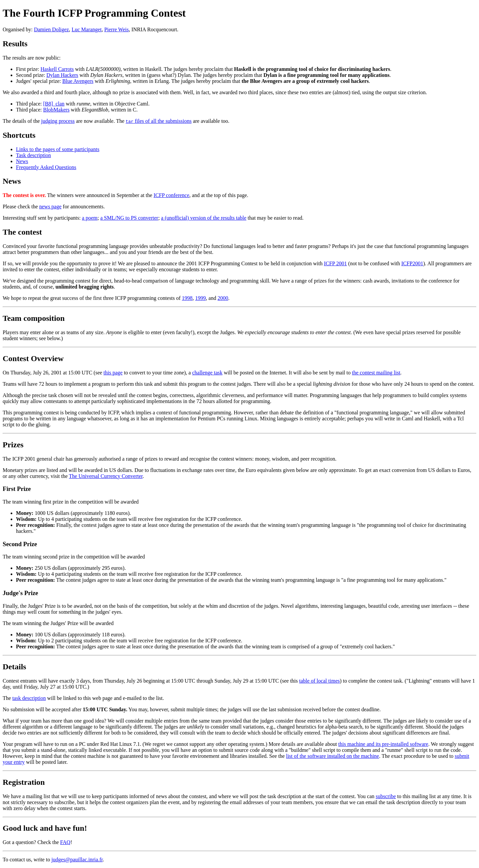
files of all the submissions (159, 121)
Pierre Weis (116, 29)
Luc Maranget (86, 29)
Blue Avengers (78, 81)
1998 (187, 298)
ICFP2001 (412, 263)
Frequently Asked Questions (46, 167)
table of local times (319, 681)
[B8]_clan (54, 104)
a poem (90, 218)
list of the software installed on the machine (332, 756)
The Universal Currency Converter (106, 476)
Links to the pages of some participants (58, 149)
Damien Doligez (51, 29)
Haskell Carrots (57, 69)
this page (113, 373)
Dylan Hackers (63, 75)
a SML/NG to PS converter (129, 218)
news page (50, 207)
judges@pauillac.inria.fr (77, 860)
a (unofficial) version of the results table (204, 218)
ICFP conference (171, 195)
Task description (33, 155)
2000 (223, 298)
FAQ (65, 842)
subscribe (386, 796)
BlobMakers (56, 110)
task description (29, 698)
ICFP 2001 (335, 263)
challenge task (207, 373)
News (22, 161)
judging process (58, 121)
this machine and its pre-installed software (383, 744)
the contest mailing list (376, 373)
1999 (201, 298)
